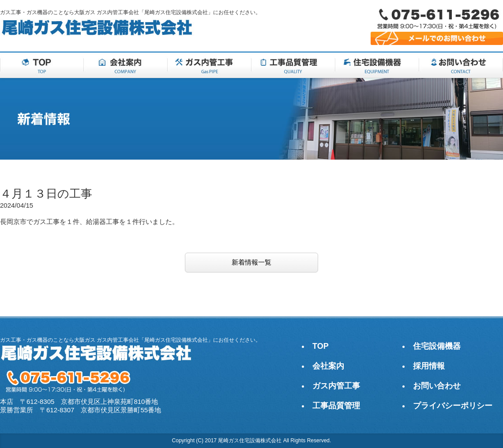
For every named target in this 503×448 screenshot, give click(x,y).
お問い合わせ (437, 386)
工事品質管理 (336, 406)
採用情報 (429, 366)
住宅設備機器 (437, 346)
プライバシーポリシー (453, 406)
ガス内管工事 (336, 386)
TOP (321, 346)
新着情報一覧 (251, 262)
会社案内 (328, 366)
